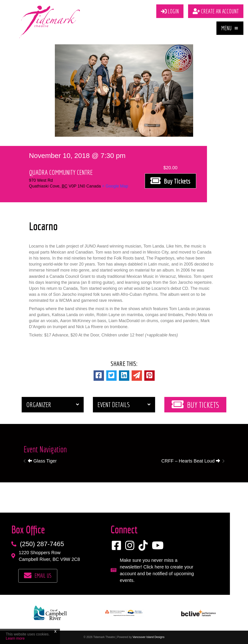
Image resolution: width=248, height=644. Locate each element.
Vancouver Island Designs (149, 637)
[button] (230, 28)
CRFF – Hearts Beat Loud (191, 461)
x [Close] (55, 631)
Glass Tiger (42, 461)
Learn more (15, 638)
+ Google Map (115, 186)
